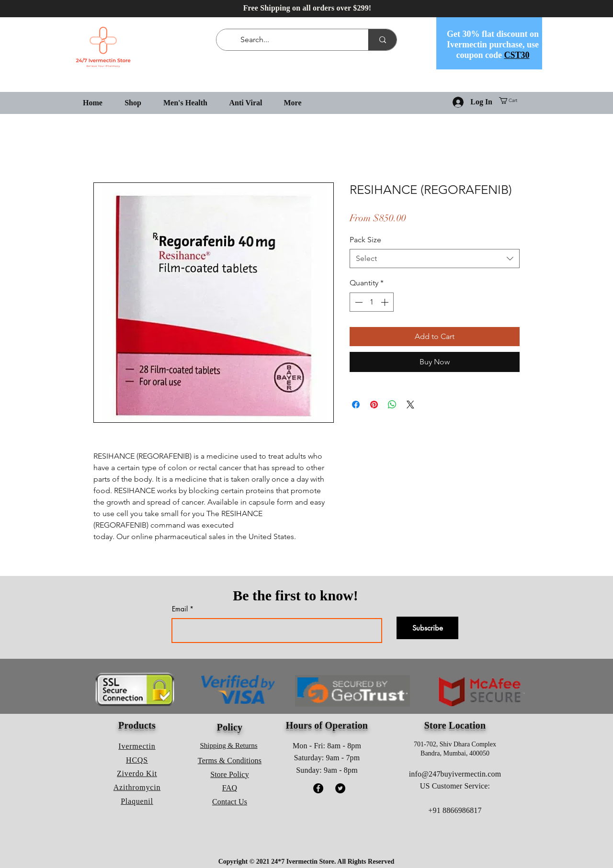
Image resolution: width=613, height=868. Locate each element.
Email (180, 609)
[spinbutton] (372, 302)
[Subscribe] (427, 628)
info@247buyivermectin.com (455, 774)
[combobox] (435, 259)
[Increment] (386, 302)
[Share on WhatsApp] (392, 405)
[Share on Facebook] (356, 405)
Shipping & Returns (229, 745)
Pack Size (365, 240)
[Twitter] (340, 788)
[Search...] (294, 40)
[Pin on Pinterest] (374, 405)
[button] (512, 101)
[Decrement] (358, 302)
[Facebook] (318, 788)
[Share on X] (410, 405)
